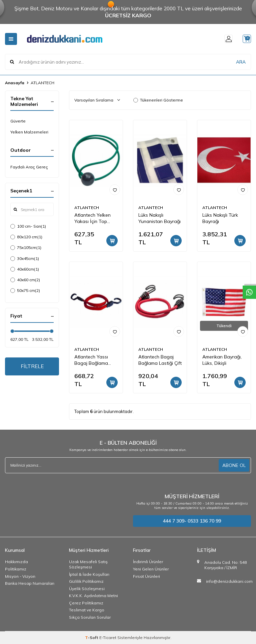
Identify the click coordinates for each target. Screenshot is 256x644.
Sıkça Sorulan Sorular (90, 617)
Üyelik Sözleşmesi (87, 589)
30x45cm (25, 259)
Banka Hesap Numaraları (30, 583)
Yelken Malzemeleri (29, 132)
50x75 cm (25, 291)
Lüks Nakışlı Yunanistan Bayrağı (159, 218)
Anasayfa (15, 83)
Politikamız (16, 569)
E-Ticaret (108, 638)
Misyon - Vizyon (20, 576)
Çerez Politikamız (86, 603)
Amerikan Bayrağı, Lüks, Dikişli (222, 360)
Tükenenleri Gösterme (158, 100)
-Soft (92, 638)
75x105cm (26, 248)
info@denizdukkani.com (229, 581)
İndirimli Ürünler (148, 562)
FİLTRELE (32, 367)
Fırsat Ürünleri (146, 576)
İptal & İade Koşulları (89, 574)
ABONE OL (234, 465)
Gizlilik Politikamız (86, 581)
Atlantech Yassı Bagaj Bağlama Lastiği (91, 360)
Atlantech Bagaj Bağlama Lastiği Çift (160, 360)
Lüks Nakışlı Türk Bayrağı (220, 218)
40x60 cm (25, 280)
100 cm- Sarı (28, 226)
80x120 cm (26, 237)
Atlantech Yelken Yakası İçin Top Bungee (92, 218)
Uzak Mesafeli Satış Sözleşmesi (88, 564)
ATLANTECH (87, 208)
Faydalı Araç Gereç (29, 167)
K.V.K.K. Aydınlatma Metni (93, 596)
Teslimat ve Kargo (87, 610)
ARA (241, 62)
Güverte (18, 121)
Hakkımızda (16, 562)
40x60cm (25, 269)
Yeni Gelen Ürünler (151, 569)
